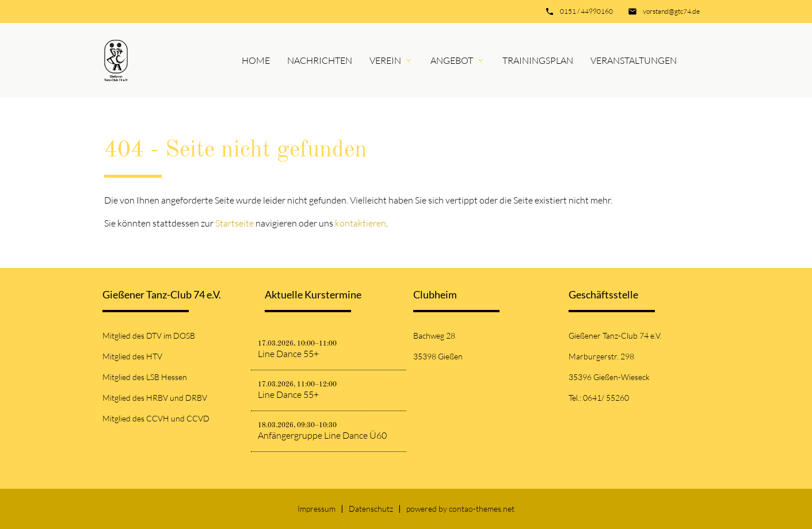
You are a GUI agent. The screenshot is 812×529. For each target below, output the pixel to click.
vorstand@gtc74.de (671, 11)
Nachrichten (320, 60)
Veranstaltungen (634, 60)
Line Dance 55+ (288, 354)
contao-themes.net (482, 509)
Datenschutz (371, 509)
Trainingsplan (538, 60)
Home (256, 60)
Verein (385, 60)
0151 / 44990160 (586, 11)
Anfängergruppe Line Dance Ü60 (322, 435)
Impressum (317, 509)
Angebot (452, 60)
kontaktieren (361, 223)
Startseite (235, 223)
